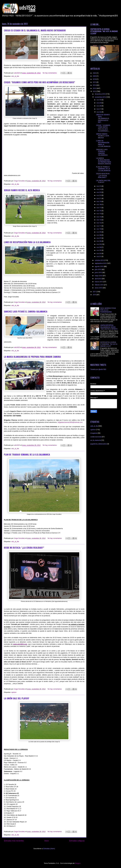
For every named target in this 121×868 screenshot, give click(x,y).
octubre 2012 (100, 260)
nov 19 (99, 201)
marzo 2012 (99, 282)
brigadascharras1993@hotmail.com (70, 422)
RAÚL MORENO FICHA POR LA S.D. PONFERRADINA (108, 310)
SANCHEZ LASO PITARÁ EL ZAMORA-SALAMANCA (26, 311)
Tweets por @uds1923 (98, 369)
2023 (95, 73)
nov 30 (99, 100)
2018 (95, 79)
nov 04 (99, 247)
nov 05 (99, 244)
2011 (95, 292)
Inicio (46, 841)
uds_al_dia (15, 76)
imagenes (94, 433)
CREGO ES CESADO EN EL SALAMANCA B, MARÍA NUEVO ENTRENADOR (35, 30)
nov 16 (99, 211)
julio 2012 (98, 269)
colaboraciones (96, 437)
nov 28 (99, 106)
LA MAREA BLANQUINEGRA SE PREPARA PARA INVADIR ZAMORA (32, 357)
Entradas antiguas (77, 841)
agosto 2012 (99, 266)
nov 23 (99, 192)
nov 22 (99, 195)
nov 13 (99, 220)
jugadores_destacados (99, 444)
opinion (14, 692)
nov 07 (99, 238)
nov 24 (99, 189)
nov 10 (99, 229)
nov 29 (99, 103)
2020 (95, 76)
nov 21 (99, 198)
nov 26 (99, 112)
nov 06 (99, 241)
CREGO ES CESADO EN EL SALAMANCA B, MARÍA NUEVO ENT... (103, 118)
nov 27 (99, 109)
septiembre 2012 (101, 263)
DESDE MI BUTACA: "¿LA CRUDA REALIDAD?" (24, 548)
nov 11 (99, 226)
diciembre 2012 (100, 94)
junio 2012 (98, 272)
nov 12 (99, 223)
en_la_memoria (96, 440)
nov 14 (99, 217)
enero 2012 (99, 288)
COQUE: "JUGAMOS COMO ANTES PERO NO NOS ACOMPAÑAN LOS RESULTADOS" (39, 82)
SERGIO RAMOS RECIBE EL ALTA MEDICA (22, 190)
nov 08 (99, 235)
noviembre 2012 (100, 97)
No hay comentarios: (50, 73)
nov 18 (99, 204)
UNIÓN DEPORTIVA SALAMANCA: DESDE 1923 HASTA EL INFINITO (109, 327)
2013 (95, 88)
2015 (95, 82)
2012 (95, 91)
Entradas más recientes (14, 841)
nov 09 (99, 232)
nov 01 (99, 256)
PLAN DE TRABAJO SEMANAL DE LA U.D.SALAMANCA (27, 455)
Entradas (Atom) (49, 849)
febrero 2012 (99, 285)
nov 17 (99, 208)
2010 (95, 295)
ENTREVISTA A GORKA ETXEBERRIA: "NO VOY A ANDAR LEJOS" (104, 31)
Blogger (78, 863)
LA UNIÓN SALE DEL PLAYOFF (17, 698)
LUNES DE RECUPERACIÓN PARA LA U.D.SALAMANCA (27, 242)
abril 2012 (98, 279)
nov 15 (99, 214)
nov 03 (99, 250)
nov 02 (99, 253)
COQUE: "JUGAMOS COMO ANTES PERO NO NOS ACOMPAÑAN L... (103, 128)
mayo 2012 (99, 276)
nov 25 (99, 186)
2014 (95, 85)
